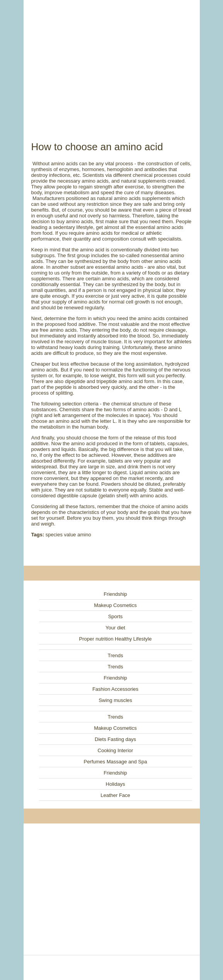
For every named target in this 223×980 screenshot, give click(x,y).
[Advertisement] (112, 62)
